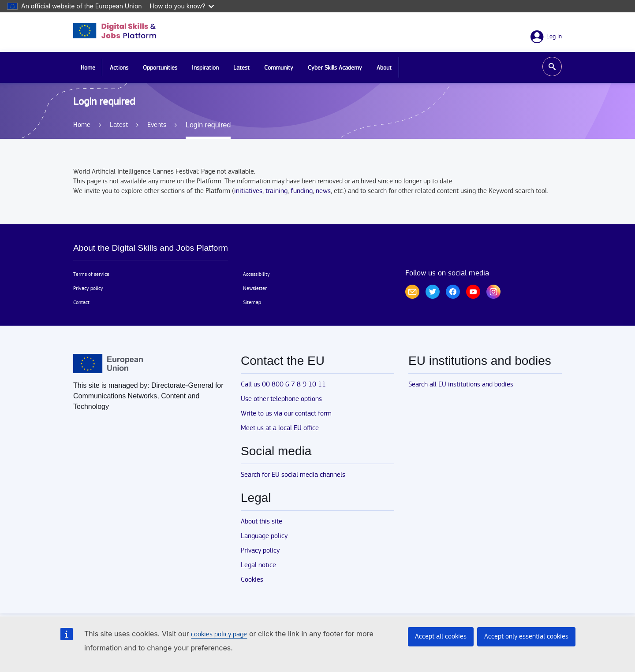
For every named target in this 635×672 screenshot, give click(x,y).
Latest (241, 68)
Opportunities (160, 68)
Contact (81, 302)
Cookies (252, 580)
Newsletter (255, 288)
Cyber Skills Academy (335, 68)
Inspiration (205, 68)
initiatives (248, 191)
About (384, 68)
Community (279, 68)
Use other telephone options (281, 399)
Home (88, 68)
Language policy (264, 536)
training (276, 191)
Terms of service (91, 274)
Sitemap (252, 302)
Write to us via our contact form (286, 414)
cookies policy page (219, 634)
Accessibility (256, 274)
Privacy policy (88, 288)
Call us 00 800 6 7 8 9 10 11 (283, 384)
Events (157, 125)
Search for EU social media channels (293, 475)
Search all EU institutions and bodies (461, 384)
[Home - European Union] (108, 364)
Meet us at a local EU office (280, 428)
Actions (119, 68)
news (323, 191)
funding (302, 191)
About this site (261, 522)
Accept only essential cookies (526, 637)
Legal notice (258, 565)
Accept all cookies (441, 637)
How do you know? (182, 6)
